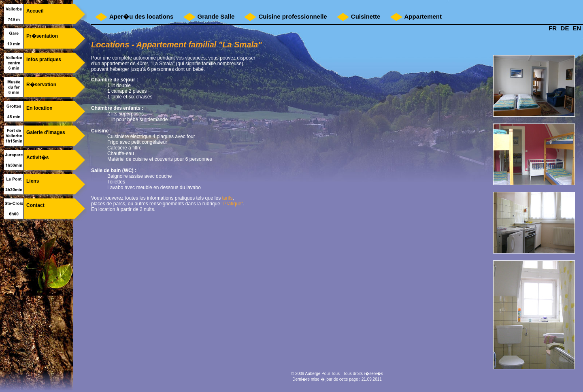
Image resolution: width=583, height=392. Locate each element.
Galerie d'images (46, 132)
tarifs (228, 198)
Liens (33, 181)
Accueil (35, 11)
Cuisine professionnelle (293, 16)
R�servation (41, 85)
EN (577, 28)
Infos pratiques (44, 60)
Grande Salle (216, 16)
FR (553, 28)
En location (39, 108)
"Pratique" (232, 204)
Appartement (423, 16)
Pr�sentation (42, 36)
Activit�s (37, 158)
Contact (35, 205)
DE (565, 28)
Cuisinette (366, 16)
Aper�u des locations (141, 16)
